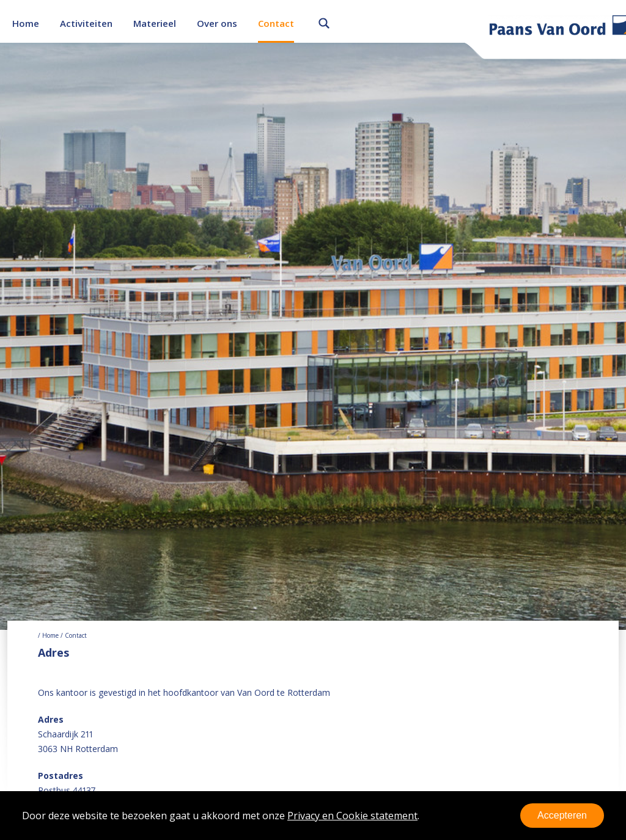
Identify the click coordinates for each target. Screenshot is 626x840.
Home (26, 23)
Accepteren (562, 815)
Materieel (155, 23)
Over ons (217, 23)
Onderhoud (82, 26)
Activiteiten (86, 23)
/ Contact (73, 635)
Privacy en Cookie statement (352, 816)
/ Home (48, 635)
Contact (276, 23)
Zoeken (324, 21)
